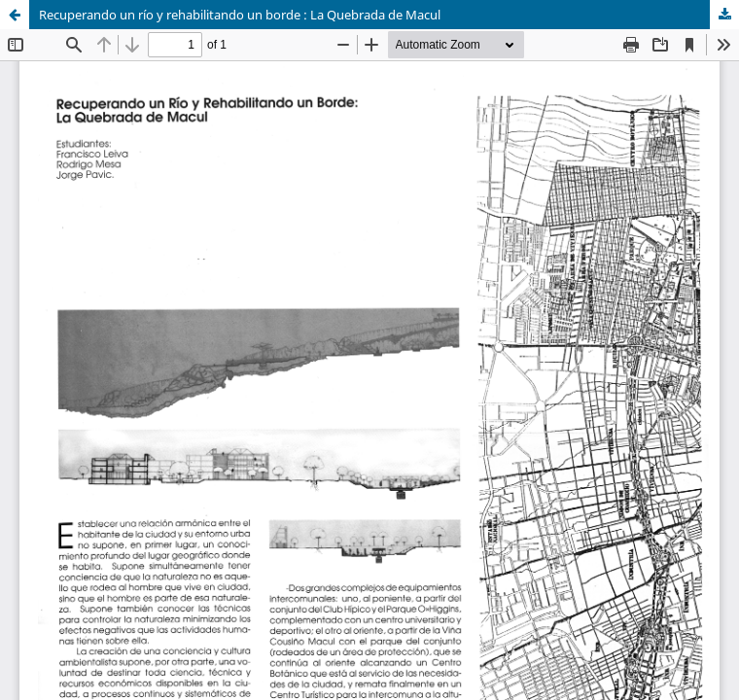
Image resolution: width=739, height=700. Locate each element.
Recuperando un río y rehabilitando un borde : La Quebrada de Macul (240, 15)
